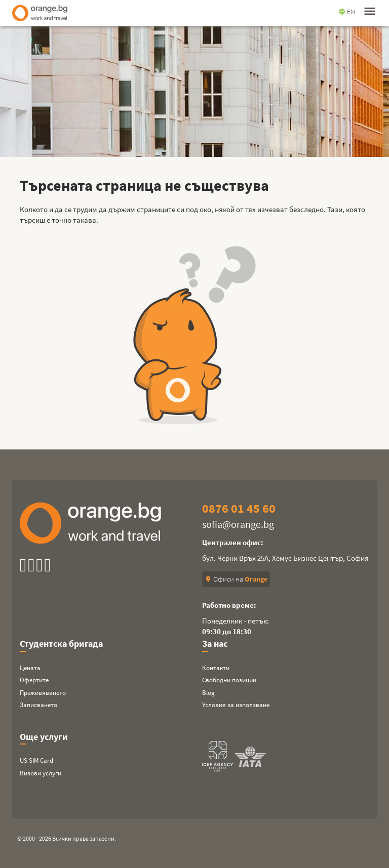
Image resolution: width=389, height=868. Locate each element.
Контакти (216, 668)
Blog (208, 693)
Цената (30, 668)
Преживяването (43, 693)
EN (347, 12)
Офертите (34, 680)
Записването (38, 705)
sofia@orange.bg (238, 524)
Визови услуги (41, 773)
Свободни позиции (229, 680)
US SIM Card (36, 760)
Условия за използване (236, 705)
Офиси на (236, 579)
